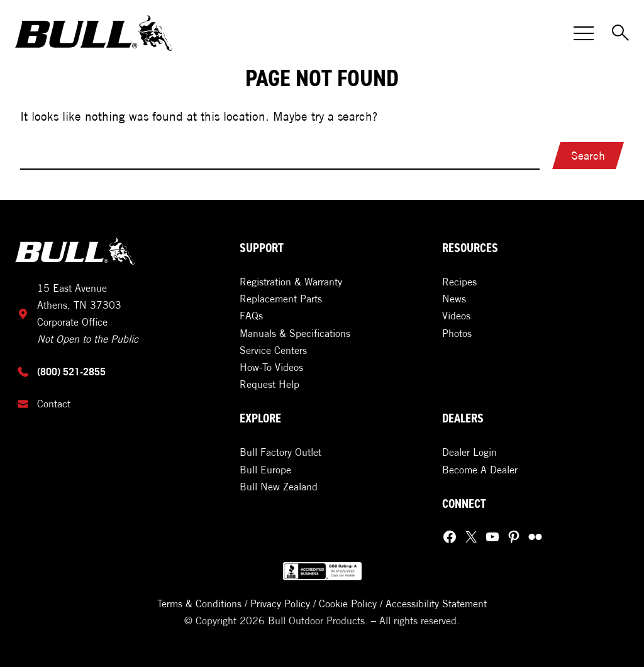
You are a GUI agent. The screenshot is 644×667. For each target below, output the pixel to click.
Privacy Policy (280, 604)
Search (588, 156)
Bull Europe (265, 470)
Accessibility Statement (436, 604)
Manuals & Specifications (295, 333)
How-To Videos (271, 367)
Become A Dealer (480, 470)
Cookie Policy (348, 604)
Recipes (459, 282)
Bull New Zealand (279, 487)
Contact (54, 404)
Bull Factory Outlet (280, 452)
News (454, 299)
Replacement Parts (281, 299)
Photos (457, 333)
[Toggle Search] (621, 33)
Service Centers (273, 350)
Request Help (269, 384)
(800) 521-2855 (71, 372)
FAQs (251, 316)
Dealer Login (469, 452)
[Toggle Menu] (584, 33)
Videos (456, 316)
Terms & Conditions (199, 604)
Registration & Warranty (291, 282)
